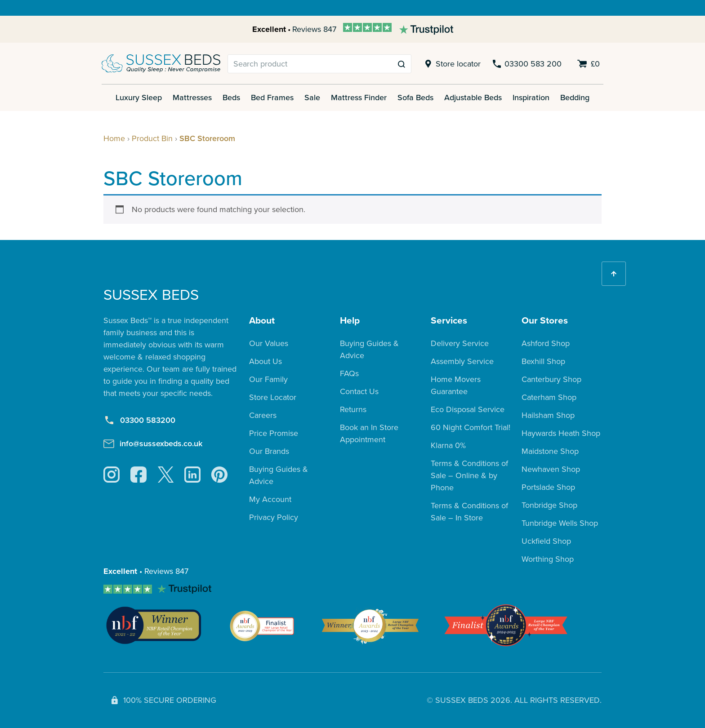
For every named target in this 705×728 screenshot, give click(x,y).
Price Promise (274, 433)
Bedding (575, 98)
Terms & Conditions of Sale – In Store (469, 512)
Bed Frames (272, 98)
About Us (265, 361)
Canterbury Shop (551, 379)
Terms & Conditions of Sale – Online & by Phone (469, 475)
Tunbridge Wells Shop (560, 523)
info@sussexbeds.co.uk (153, 444)
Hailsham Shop (548, 415)
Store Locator (273, 397)
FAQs (349, 373)
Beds (231, 98)
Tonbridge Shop (549, 505)
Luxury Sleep (139, 98)
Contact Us (359, 391)
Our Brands (269, 451)
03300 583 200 (527, 64)
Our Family (268, 379)
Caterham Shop (549, 397)
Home (114, 138)
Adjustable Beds (473, 98)
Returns (353, 409)
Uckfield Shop (546, 541)
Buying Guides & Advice (279, 475)
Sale (312, 98)
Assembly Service (462, 361)
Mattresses (192, 98)
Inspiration (531, 98)
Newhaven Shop (551, 469)
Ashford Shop (546, 343)
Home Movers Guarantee (456, 385)
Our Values (269, 343)
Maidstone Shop (550, 451)
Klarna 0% (448, 445)
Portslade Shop (548, 487)
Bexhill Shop (543, 361)
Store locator (451, 64)
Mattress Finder (359, 98)
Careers (263, 415)
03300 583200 (139, 420)
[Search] (310, 64)
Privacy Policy (274, 517)
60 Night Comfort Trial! (471, 427)
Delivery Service (460, 343)
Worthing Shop (548, 559)
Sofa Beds (415, 98)
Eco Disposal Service (468, 409)
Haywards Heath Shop (561, 433)
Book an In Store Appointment (369, 433)
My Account (270, 499)
